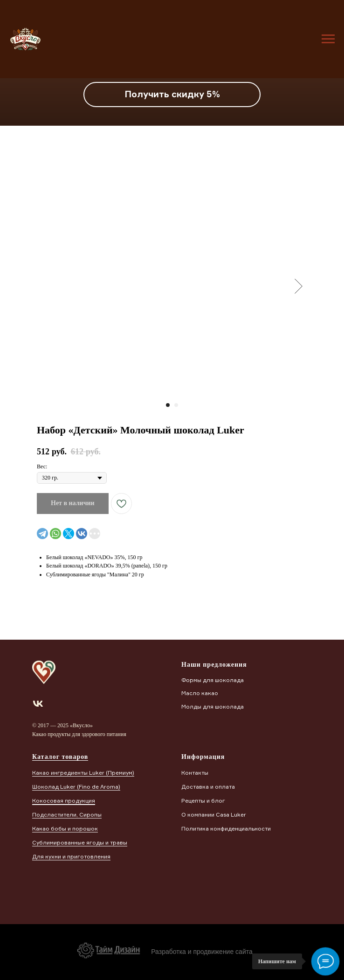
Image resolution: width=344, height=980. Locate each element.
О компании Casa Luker (214, 814)
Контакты (195, 773)
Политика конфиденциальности (226, 828)
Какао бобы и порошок (65, 828)
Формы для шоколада (213, 680)
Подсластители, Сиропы (67, 814)
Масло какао (200, 693)
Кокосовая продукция (64, 801)
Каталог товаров (60, 757)
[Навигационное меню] (328, 39)
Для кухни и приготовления (71, 856)
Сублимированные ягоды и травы (80, 842)
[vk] (38, 704)
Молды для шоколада (213, 706)
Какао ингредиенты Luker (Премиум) (83, 773)
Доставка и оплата (208, 787)
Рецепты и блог (203, 801)
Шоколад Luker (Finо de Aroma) (76, 787)
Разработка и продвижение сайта (202, 952)
